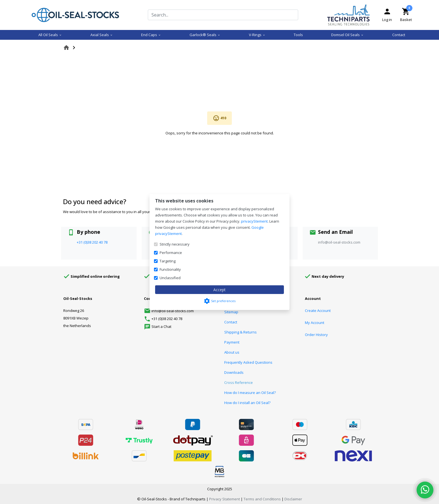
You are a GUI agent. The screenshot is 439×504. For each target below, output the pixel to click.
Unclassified (170, 278)
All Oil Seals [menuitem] (50, 35)
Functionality (170, 269)
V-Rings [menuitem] (257, 35)
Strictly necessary (175, 244)
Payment (232, 342)
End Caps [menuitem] (151, 35)
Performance (171, 253)
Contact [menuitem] (399, 35)
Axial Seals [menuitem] (102, 35)
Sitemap (231, 312)
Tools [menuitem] (298, 35)
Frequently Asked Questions (248, 362)
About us (232, 352)
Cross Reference (239, 382)
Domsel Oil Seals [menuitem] (347, 35)
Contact (231, 322)
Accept (219, 290)
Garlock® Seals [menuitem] (205, 35)
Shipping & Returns (240, 332)
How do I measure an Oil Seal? (250, 393)
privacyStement (254, 221)
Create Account (318, 311)
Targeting (168, 261)
